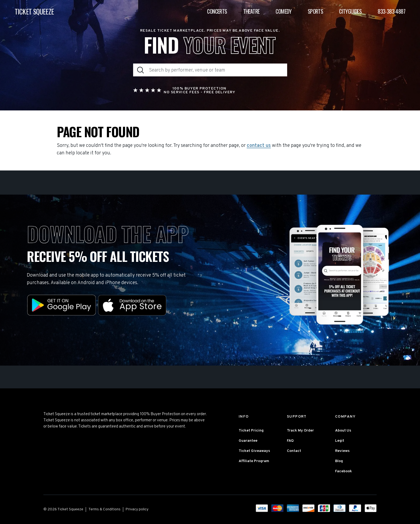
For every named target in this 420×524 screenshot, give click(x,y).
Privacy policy (137, 509)
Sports (315, 11)
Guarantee (248, 441)
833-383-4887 (391, 11)
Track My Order (300, 431)
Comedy (284, 11)
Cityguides (350, 11)
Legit (340, 441)
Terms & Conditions (104, 509)
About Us (343, 431)
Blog (339, 461)
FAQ (290, 441)
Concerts (217, 11)
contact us (259, 146)
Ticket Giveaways (254, 451)
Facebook (344, 471)
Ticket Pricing (251, 431)
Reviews (342, 451)
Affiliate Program (254, 461)
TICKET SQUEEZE (34, 11)
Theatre (252, 11)
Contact (294, 451)
